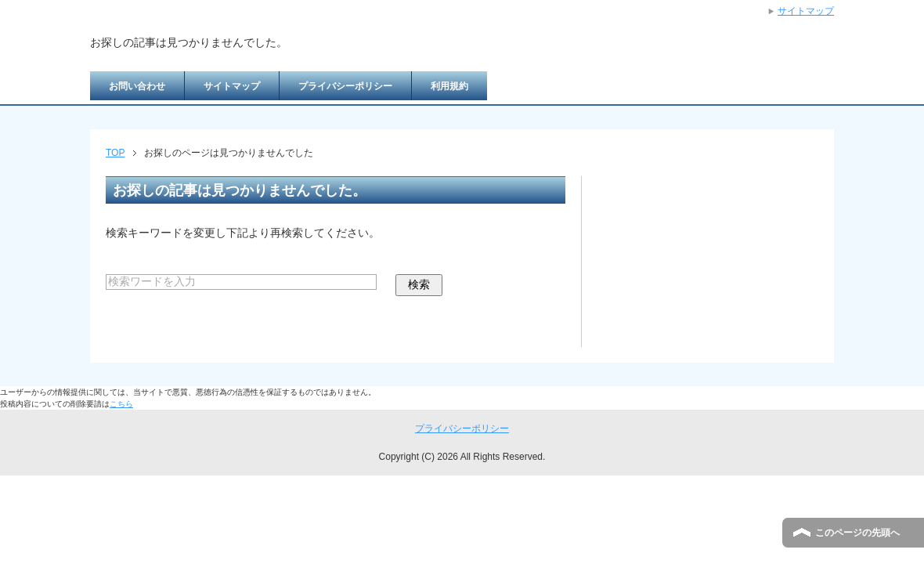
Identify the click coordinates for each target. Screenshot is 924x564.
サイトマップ (232, 86)
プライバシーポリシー (345, 86)
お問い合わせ (137, 86)
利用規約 (449, 86)
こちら (121, 404)
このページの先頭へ (857, 533)
